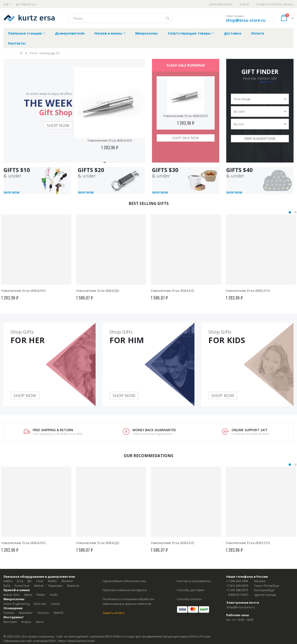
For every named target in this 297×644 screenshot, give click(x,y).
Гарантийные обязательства (124, 581)
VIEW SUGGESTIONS (260, 139)
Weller (52, 581)
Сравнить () (26, 4)
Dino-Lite (40, 604)
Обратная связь (221, 4)
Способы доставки (191, 590)
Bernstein (10, 622)
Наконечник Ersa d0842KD (110, 140)
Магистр (73, 586)
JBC (30, 581)
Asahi (54, 595)
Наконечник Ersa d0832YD (248, 290)
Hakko (8, 581)
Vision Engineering (16, 604)
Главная (21, 53)
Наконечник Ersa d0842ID (173, 290)
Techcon (43, 613)
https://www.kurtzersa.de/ (77, 641)
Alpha (28, 595)
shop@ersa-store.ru (246, 20)
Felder (41, 595)
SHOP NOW (58, 125)
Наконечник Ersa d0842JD (98, 290)
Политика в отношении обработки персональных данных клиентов (128, 601)
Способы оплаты (189, 599)
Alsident (67, 581)
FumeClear (22, 586)
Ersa (20, 581)
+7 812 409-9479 (237, 586)
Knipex (26, 622)
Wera (40, 622)
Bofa (7, 586)
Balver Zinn (11, 595)
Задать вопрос (114, 613)
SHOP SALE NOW (186, 138)
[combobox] (121, 18)
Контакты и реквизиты (194, 581)
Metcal (39, 586)
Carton (55, 604)
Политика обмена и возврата (125, 590)
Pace (40, 581)
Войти (244, 4)
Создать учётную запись (275, 4)
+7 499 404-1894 (237, 581)
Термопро (55, 586)
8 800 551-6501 (238, 595)
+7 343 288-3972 (237, 590)
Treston (9, 613)
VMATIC (59, 613)
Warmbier (26, 613)
